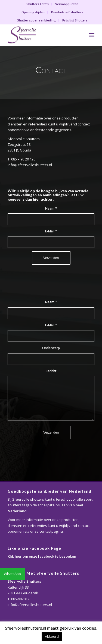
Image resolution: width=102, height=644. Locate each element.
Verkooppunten (67, 4)
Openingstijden (33, 12)
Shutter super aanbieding (36, 20)
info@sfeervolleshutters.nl (30, 605)
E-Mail (51, 231)
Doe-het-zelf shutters (67, 12)
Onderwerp (51, 348)
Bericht (51, 371)
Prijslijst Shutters (75, 20)
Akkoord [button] (52, 636)
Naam (51, 208)
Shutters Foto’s (38, 4)
